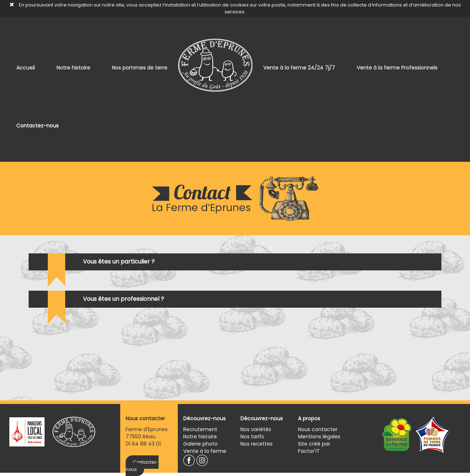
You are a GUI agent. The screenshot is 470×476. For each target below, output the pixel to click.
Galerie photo (200, 444)
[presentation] (386, 342)
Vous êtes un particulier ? (119, 262)
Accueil (26, 68)
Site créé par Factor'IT (314, 447)
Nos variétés (256, 429)
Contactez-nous (37, 126)
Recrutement (200, 429)
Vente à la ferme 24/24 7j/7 (299, 68)
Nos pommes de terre (140, 68)
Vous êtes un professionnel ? (123, 299)
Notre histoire (73, 68)
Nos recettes (257, 444)
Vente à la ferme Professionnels (397, 68)
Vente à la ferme (205, 451)
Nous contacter (318, 429)
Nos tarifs (252, 437)
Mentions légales (319, 437)
